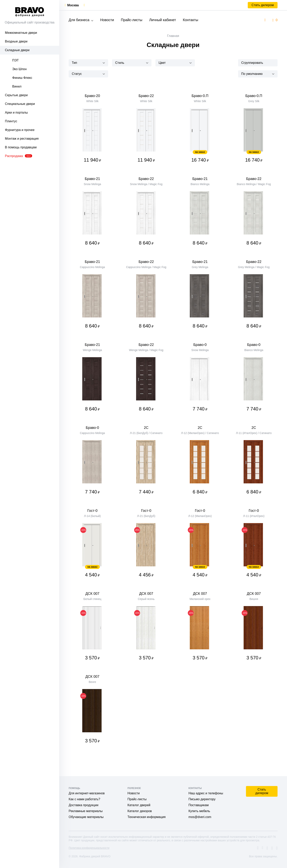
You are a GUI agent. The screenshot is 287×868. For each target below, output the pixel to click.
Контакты (191, 20)
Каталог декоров (140, 811)
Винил (17, 86)
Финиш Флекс (22, 78)
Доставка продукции (84, 805)
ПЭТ (15, 60)
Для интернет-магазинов (87, 793)
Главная (173, 36)
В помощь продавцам (21, 147)
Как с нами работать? (84, 799)
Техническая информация (146, 817)
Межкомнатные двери (21, 33)
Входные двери (16, 41)
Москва (73, 5)
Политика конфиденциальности (89, 848)
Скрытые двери (16, 95)
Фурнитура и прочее (20, 130)
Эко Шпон (19, 69)
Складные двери (17, 50)
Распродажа (19, 156)
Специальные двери (20, 104)
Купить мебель (199, 811)
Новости (107, 20)
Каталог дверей (139, 805)
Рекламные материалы (86, 811)
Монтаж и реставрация (22, 139)
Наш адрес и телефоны (206, 793)
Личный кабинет (162, 20)
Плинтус (11, 121)
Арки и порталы (16, 113)
